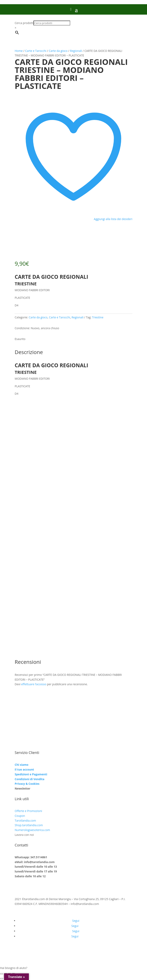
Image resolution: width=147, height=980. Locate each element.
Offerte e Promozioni (28, 811)
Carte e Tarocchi (36, 51)
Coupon (20, 816)
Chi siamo (21, 765)
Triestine (98, 317)
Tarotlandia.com (25, 821)
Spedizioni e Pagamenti (31, 774)
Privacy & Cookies (27, 784)
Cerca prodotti (24, 23)
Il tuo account (24, 769)
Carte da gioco (58, 51)
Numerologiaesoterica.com (32, 830)
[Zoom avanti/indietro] (2, 974)
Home (19, 51)
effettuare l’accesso (34, 684)
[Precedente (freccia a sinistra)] (2, 979)
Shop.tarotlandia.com (29, 825)
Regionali (76, 51)
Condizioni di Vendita (29, 779)
